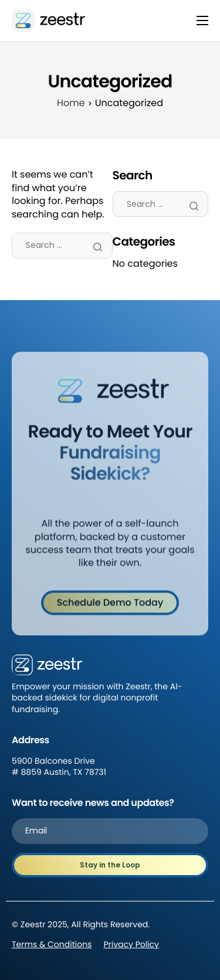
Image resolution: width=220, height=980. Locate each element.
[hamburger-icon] (202, 21)
